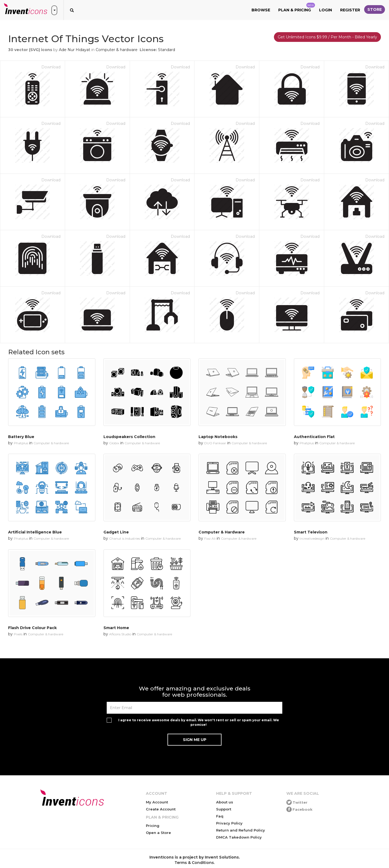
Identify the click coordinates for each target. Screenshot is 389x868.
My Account (157, 802)
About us (225, 802)
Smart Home (116, 628)
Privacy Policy (229, 823)
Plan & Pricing (297, 8)
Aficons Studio (120, 634)
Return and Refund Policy (241, 830)
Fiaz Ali (210, 538)
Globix (114, 443)
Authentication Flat (314, 437)
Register (350, 10)
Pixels (18, 634)
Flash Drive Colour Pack (32, 628)
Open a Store (158, 833)
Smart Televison (311, 532)
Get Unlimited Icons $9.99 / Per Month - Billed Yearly (327, 37)
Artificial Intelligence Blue (35, 532)
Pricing (153, 826)
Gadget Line (116, 532)
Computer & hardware (117, 50)
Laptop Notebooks (218, 437)
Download (51, 67)
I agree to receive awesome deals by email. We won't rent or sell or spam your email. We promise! (199, 722)
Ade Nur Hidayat (75, 50)
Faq (220, 816)
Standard (167, 50)
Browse (261, 10)
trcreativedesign (312, 538)
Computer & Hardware (222, 532)
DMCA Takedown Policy (239, 837)
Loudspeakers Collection (129, 437)
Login (326, 10)
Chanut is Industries (125, 538)
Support (224, 809)
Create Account (161, 809)
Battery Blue (21, 437)
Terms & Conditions (194, 863)
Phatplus (21, 443)
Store (375, 9)
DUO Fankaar (215, 443)
